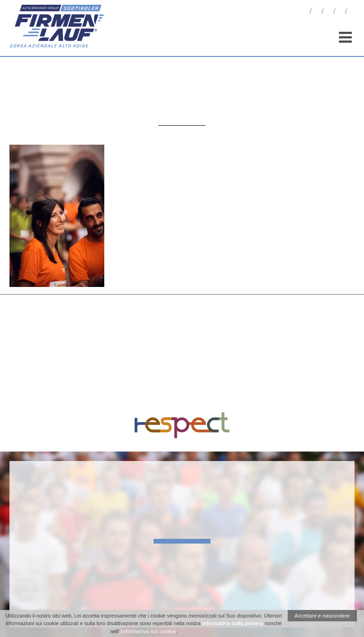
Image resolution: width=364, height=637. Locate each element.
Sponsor (340, 13)
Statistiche (328, 13)
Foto (317, 13)
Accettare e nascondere (322, 616)
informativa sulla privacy (232, 623)
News (305, 13)
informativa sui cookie (148, 631)
